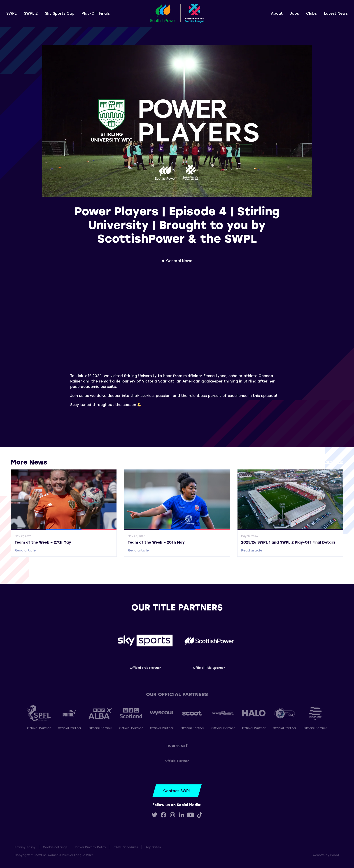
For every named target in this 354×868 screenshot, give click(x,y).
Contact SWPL (177, 791)
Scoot (335, 855)
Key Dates (153, 847)
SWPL (12, 13)
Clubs (311, 13)
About (277, 13)
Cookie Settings (55, 847)
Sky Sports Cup (60, 13)
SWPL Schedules (126, 847)
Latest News (336, 13)
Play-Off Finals (96, 13)
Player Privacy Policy (90, 847)
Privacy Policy (25, 847)
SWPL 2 (31, 13)
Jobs (294, 13)
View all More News (325, 462)
